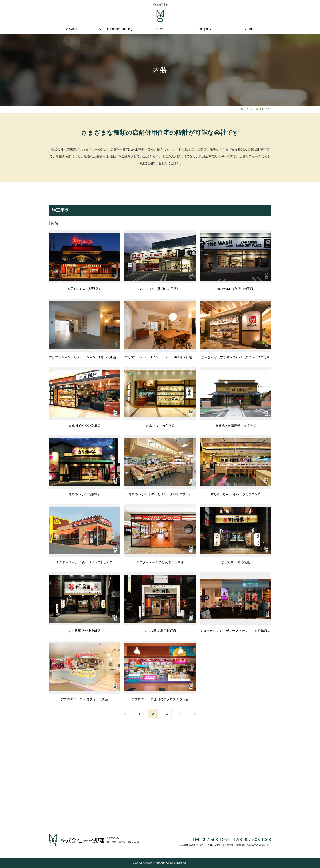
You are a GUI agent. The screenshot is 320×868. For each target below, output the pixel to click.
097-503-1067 (216, 840)
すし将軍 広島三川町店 (160, 631)
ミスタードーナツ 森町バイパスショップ (84, 562)
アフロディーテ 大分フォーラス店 (84, 699)
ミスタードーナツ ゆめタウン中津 (160, 562)
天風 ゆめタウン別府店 (84, 426)
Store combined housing (116, 29)
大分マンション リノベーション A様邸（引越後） (160, 357)
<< (126, 714)
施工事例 (256, 109)
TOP (242, 109)
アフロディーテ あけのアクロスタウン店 (160, 699)
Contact (249, 29)
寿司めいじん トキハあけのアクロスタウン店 (160, 494)
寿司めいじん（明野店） (84, 289)
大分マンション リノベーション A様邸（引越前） (84, 357)
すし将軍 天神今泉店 (236, 562)
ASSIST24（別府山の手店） (160, 289)
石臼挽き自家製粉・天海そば (236, 426)
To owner (71, 29)
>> (194, 714)
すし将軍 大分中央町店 (84, 631)
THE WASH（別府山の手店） (235, 289)
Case (160, 29)
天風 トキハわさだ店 (160, 426)
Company (204, 29)
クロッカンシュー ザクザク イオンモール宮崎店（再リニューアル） (236, 631)
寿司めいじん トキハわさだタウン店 (236, 494)
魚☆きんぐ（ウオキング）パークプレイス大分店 (236, 357)
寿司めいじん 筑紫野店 (84, 494)
